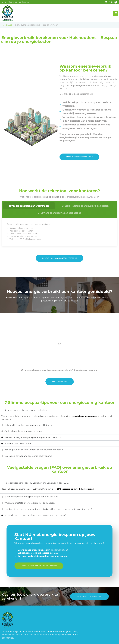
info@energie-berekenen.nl (18, 2)
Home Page (7, 25)
